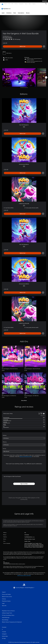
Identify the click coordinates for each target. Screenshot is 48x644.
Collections (9, 12)
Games (5, 4)
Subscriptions (21, 12)
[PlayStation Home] (2, 4)
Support (34, 4)
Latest (3, 12)
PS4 (12, 4)
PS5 (9, 4)
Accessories (21, 4)
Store (30, 4)
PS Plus (16, 4)
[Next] (46, 76)
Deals (15, 12)
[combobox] (24, 437)
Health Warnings (6, 562)
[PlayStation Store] (6, 7)
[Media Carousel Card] (19, 76)
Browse (28, 12)
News (26, 4)
